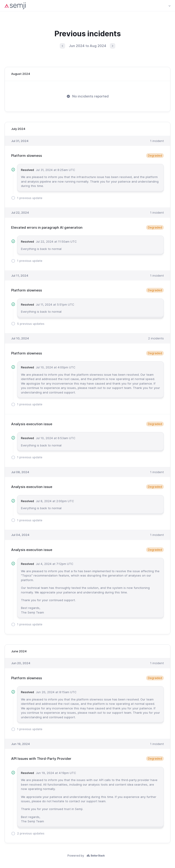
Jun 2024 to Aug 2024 (87, 46)
